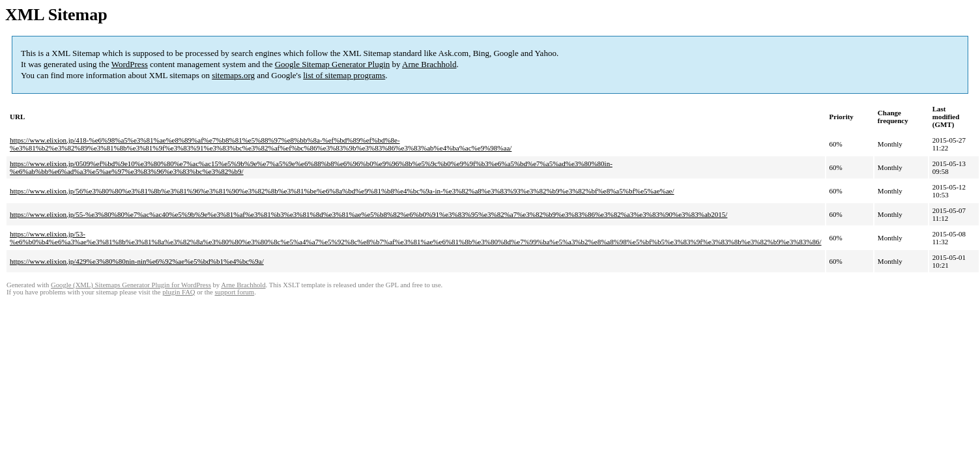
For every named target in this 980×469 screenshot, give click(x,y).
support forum (234, 292)
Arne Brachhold (429, 64)
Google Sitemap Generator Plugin (333, 64)
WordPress (130, 64)
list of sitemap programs (344, 75)
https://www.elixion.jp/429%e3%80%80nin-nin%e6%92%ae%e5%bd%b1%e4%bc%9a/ (137, 261)
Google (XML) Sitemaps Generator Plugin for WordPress (131, 285)
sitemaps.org (233, 75)
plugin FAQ (179, 292)
